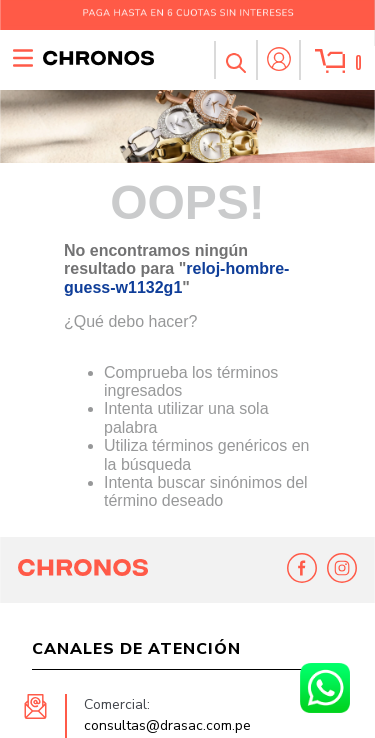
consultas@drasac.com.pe (167, 725)
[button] (235, 60)
